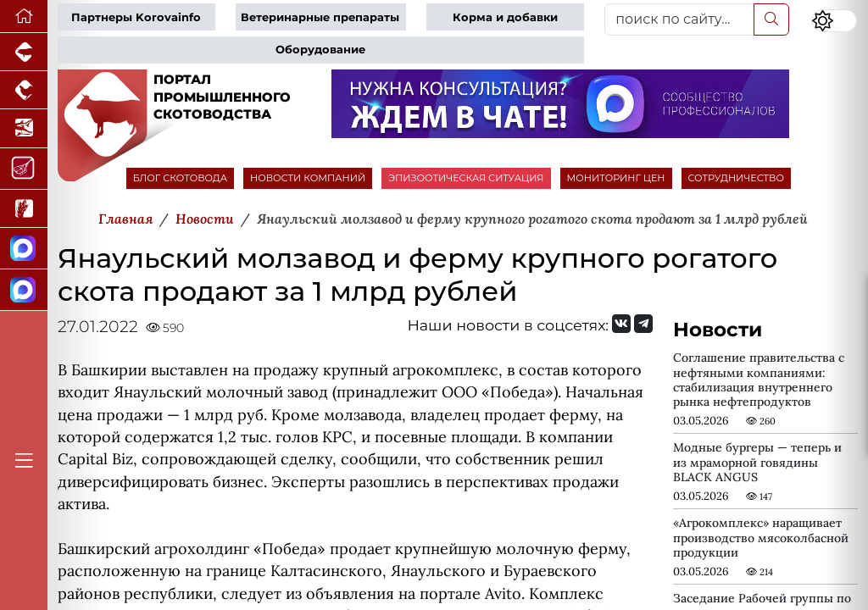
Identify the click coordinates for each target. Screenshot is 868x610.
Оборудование (320, 50)
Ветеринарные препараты (320, 17)
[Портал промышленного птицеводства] (24, 90)
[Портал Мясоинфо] (24, 169)
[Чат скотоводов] (24, 290)
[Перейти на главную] (24, 17)
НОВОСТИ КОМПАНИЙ (308, 178)
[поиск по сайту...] (679, 19)
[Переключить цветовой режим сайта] (834, 21)
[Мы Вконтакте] (621, 324)
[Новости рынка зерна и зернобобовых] (24, 209)
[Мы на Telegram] (643, 324)
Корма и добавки (505, 17)
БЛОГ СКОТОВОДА (180, 178)
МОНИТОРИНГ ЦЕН (616, 178)
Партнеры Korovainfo (136, 17)
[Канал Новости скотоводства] (24, 249)
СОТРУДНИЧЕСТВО (737, 178)
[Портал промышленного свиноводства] (24, 52)
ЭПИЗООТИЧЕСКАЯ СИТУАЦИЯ (466, 178)
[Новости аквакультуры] (24, 128)
